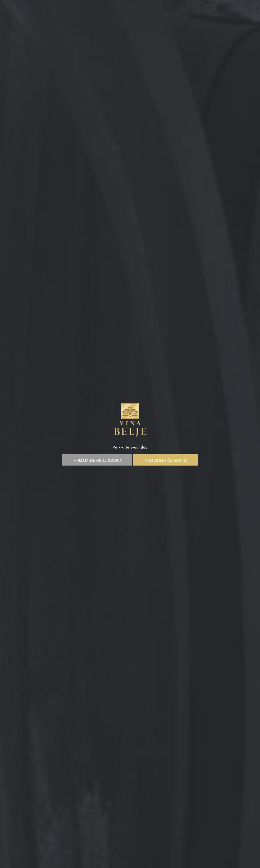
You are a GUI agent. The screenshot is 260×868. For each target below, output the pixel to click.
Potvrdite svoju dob (130, 448)
